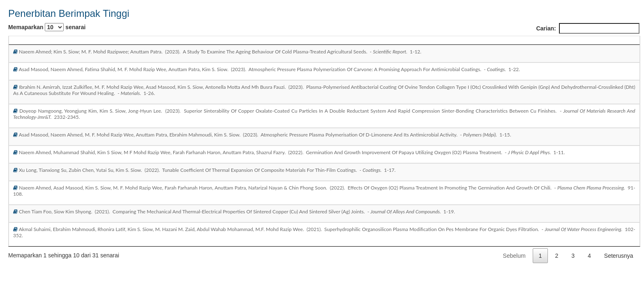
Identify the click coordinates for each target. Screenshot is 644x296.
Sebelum (514, 256)
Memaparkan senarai (47, 27)
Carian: (588, 28)
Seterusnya (619, 256)
